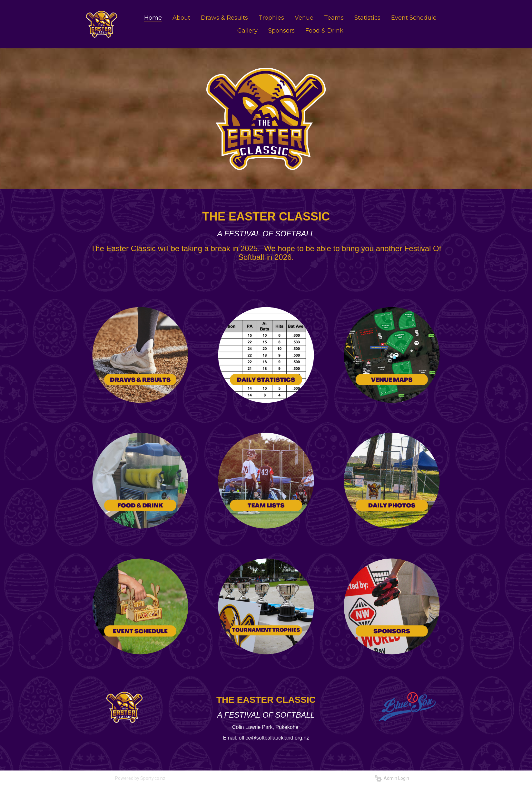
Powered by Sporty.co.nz (140, 778)
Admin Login (392, 778)
